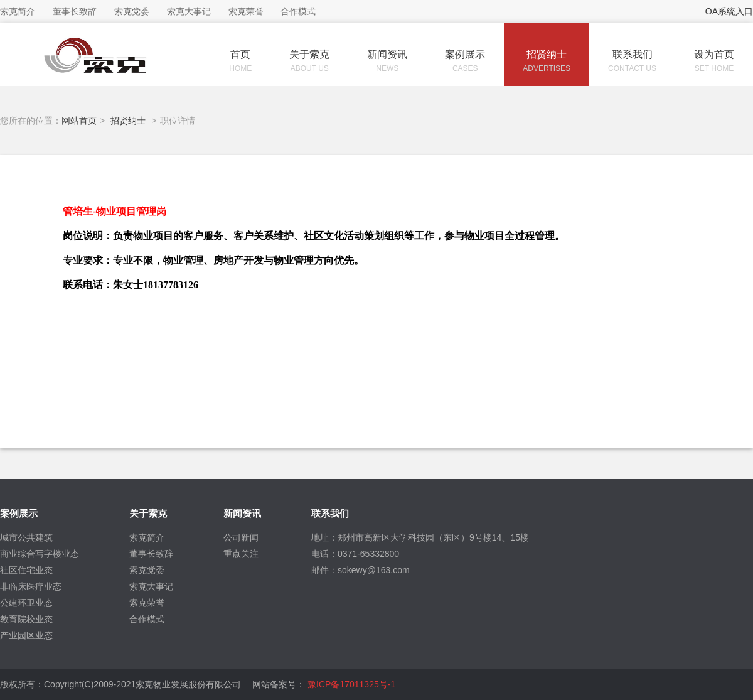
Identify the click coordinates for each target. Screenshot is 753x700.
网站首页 (79, 121)
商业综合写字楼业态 (40, 554)
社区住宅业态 (26, 570)
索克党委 (147, 570)
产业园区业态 (26, 635)
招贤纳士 (128, 121)
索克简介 (147, 537)
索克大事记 (151, 586)
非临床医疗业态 (31, 586)
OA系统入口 (729, 11)
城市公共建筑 (26, 537)
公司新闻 (241, 537)
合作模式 (147, 619)
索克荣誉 (147, 603)
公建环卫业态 (26, 603)
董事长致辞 (151, 554)
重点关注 (241, 554)
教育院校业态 (26, 619)
